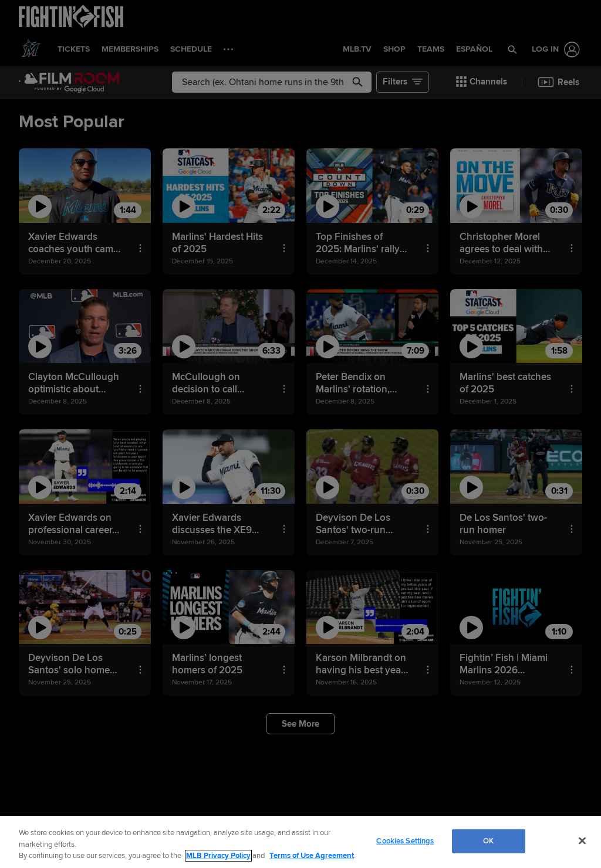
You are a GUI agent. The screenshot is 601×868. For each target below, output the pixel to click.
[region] (300, 842)
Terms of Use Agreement (312, 856)
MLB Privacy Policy (218, 856)
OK (488, 840)
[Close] (582, 840)
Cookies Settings (405, 840)
